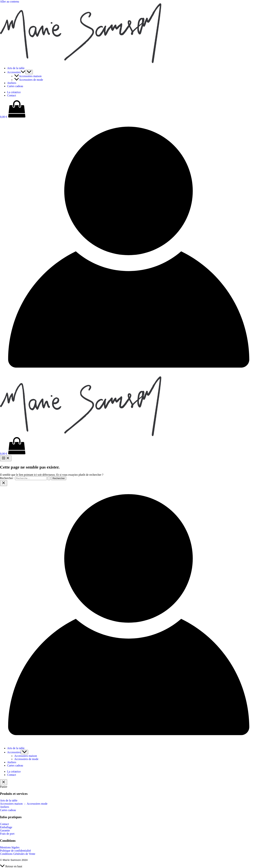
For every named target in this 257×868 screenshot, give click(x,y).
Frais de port (7, 834)
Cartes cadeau (15, 86)
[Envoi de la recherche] (49, 478)
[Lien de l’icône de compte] (128, 375)
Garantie (5, 830)
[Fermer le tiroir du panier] (4, 782)
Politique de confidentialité (15, 851)
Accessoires (16, 72)
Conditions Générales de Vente (18, 854)
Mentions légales (10, 847)
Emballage (6, 827)
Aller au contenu (10, 2)
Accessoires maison (28, 76)
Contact (12, 95)
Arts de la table (16, 68)
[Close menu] (4, 483)
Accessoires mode (37, 804)
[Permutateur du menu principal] (6, 458)
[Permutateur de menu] (29, 72)
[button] (23, 72)
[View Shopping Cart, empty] (128, 109)
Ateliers (12, 83)
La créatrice (14, 92)
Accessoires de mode (29, 80)
